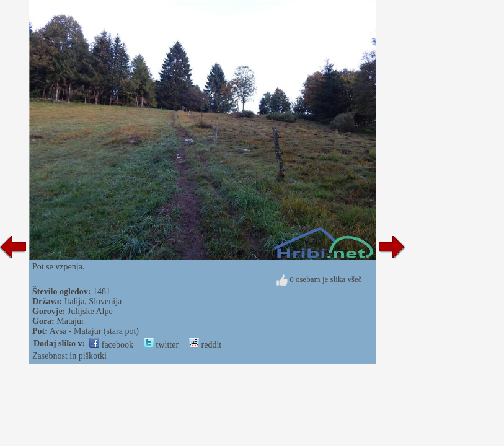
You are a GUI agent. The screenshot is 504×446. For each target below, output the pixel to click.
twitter (161, 345)
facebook (111, 345)
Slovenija (105, 301)
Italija (75, 301)
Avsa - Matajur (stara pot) (94, 331)
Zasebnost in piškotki (69, 356)
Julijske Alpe (90, 311)
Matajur (70, 321)
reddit (205, 345)
